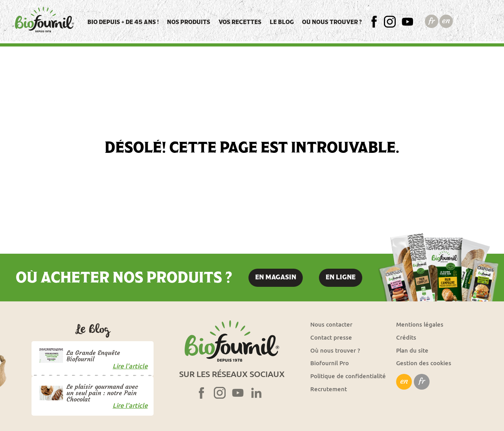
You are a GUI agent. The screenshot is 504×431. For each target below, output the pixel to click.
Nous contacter (331, 324)
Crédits (406, 337)
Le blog (282, 22)
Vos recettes (240, 22)
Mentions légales (420, 324)
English (446, 21)
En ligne (341, 277)
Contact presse (331, 337)
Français (431, 21)
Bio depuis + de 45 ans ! (123, 22)
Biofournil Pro (330, 363)
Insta (393, 22)
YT (411, 22)
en (404, 381)
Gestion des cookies (424, 363)
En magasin (276, 277)
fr (422, 381)
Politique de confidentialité (348, 376)
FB (378, 22)
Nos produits (189, 22)
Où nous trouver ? (332, 22)
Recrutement (329, 389)
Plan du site (412, 350)
